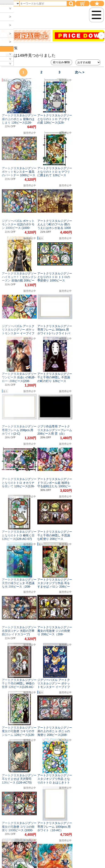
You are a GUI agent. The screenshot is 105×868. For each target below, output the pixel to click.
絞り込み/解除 (61, 62)
